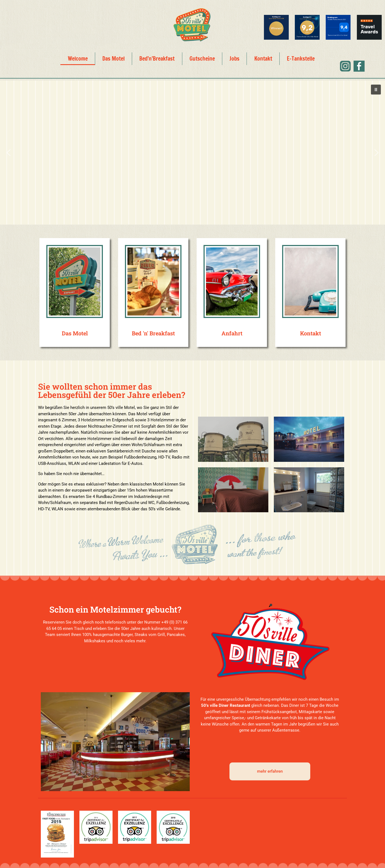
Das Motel (113, 59)
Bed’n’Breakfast (157, 59)
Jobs (234, 59)
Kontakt (263, 59)
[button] (376, 90)
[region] (192, 153)
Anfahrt (232, 333)
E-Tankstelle (301, 59)
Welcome (78, 59)
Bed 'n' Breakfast (153, 333)
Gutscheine (202, 59)
